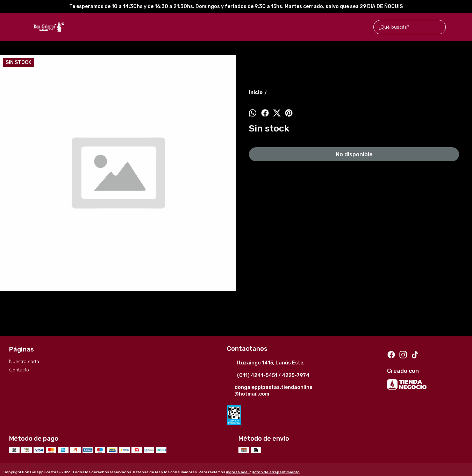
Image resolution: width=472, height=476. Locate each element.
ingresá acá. (238, 472)
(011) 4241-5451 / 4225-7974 (268, 376)
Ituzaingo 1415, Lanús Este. (266, 363)
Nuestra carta (24, 361)
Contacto (19, 370)
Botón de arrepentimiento (276, 472)
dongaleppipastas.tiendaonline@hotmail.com (270, 391)
